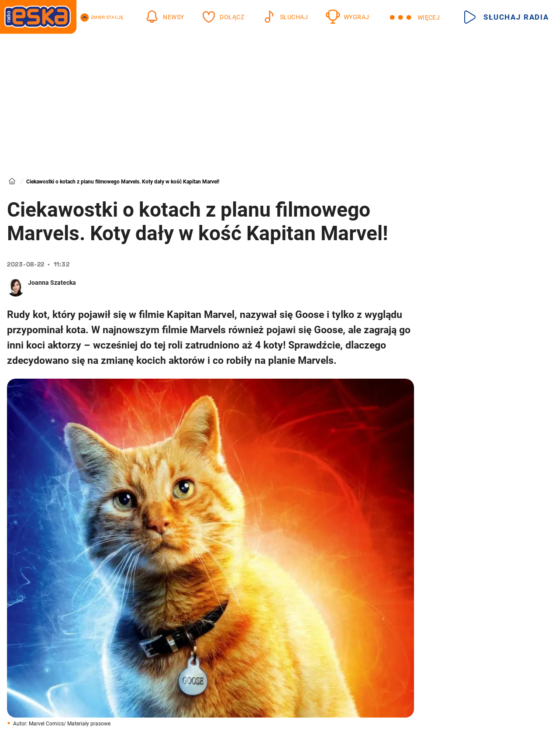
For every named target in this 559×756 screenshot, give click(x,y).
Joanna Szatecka (52, 283)
